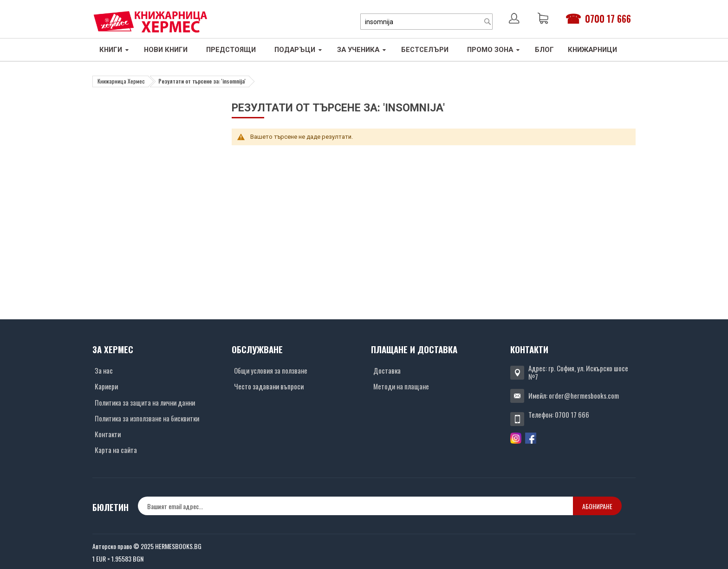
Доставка (387, 370)
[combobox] (426, 22)
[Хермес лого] (150, 22)
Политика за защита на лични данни (145, 402)
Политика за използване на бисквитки (147, 418)
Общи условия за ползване (271, 370)
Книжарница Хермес (121, 81)
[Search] (487, 22)
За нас (104, 370)
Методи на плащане (401, 386)
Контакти (108, 434)
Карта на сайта (116, 450)
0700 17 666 (608, 19)
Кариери (106, 386)
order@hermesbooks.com (584, 395)
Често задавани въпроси (269, 386)
